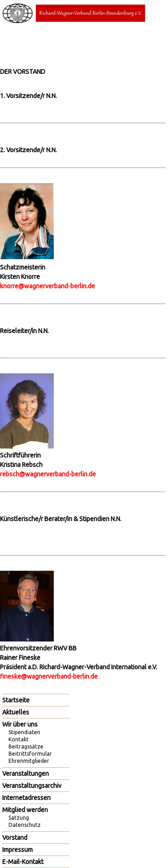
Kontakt (19, 739)
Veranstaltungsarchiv (32, 786)
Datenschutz (25, 825)
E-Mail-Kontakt (23, 862)
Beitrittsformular (30, 754)
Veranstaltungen (26, 774)
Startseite (16, 700)
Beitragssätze (26, 746)
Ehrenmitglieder (29, 761)
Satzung (19, 818)
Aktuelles (16, 712)
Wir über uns (20, 724)
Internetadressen (26, 798)
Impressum (17, 850)
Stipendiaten (24, 732)
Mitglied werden (25, 810)
